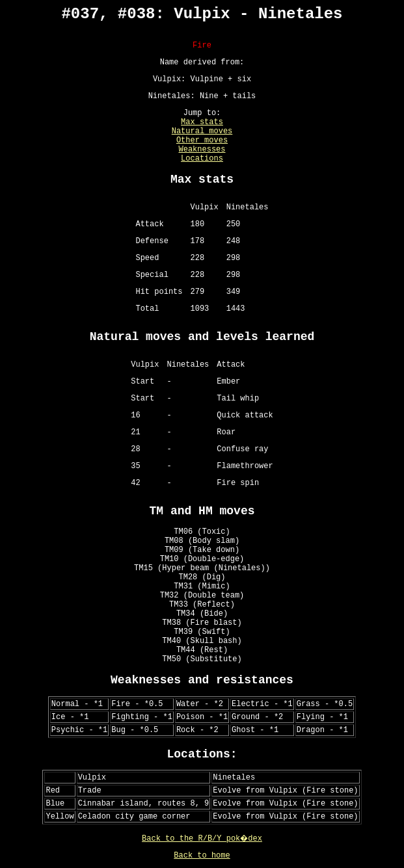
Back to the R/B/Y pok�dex (202, 839)
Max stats (202, 122)
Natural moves (202, 131)
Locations (202, 159)
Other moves (202, 140)
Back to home (202, 856)
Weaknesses (202, 150)
